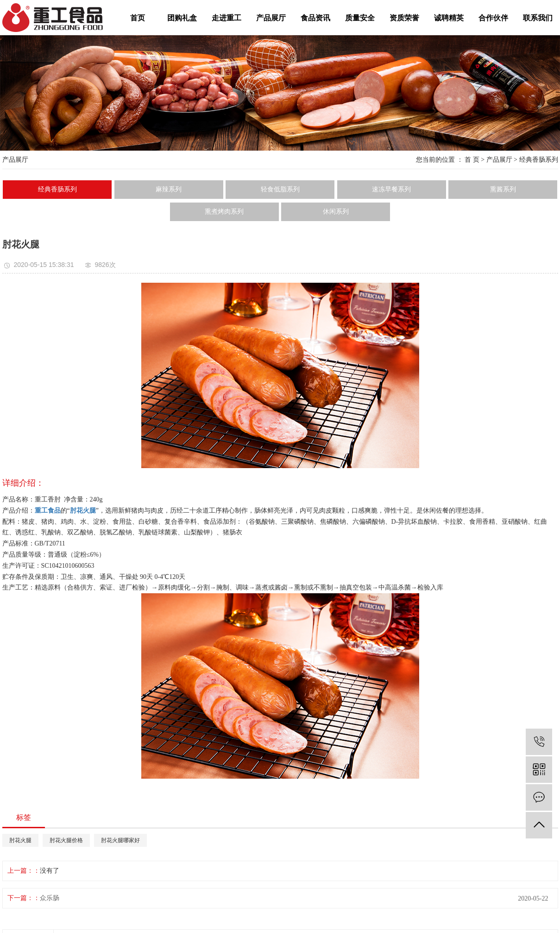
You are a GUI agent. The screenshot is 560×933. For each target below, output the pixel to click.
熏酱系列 (503, 189)
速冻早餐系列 (391, 189)
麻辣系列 (169, 189)
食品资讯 (315, 18)
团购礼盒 (182, 18)
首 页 (472, 160)
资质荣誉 (404, 18)
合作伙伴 (493, 18)
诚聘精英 (449, 18)
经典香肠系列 (539, 160)
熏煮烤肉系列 (224, 212)
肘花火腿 (20, 840)
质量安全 (360, 18)
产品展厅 (271, 18)
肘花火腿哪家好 (120, 840)
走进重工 (227, 18)
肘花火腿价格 (66, 840)
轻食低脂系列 (280, 189)
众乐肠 (50, 898)
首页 (138, 18)
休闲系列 (336, 212)
